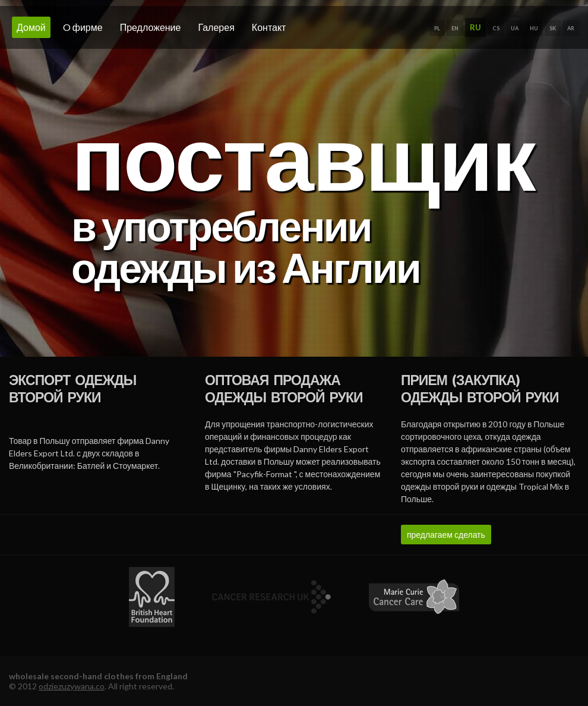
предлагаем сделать (446, 535)
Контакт (269, 27)
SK (553, 28)
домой (31, 27)
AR (571, 28)
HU (534, 28)
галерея (216, 27)
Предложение (151, 27)
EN (455, 28)
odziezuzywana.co (72, 686)
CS (496, 28)
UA (515, 28)
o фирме (83, 27)
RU (475, 27)
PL (437, 28)
